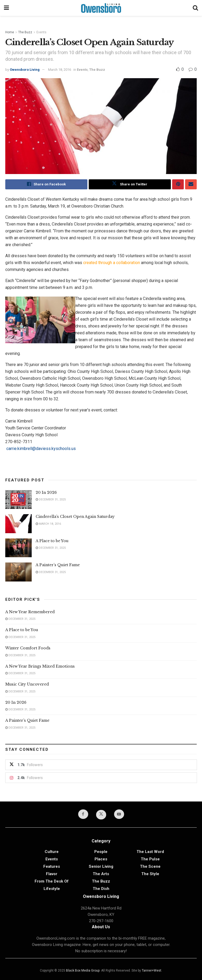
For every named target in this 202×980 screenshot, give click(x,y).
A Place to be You (53, 541)
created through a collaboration (112, 263)
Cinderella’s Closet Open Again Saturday (75, 517)
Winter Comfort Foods (28, 648)
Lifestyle (52, 889)
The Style (150, 874)
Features (52, 867)
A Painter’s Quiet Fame (58, 565)
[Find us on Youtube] (119, 814)
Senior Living (101, 867)
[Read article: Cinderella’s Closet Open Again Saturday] (18, 524)
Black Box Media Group (83, 970)
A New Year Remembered (30, 612)
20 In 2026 (46, 493)
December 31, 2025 (51, 500)
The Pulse (150, 859)
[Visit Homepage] (101, 8)
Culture (52, 852)
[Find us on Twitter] (101, 815)
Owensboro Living (25, 70)
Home (10, 32)
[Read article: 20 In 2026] (18, 500)
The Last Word (150, 852)
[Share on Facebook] (46, 184)
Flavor (52, 874)
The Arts (101, 874)
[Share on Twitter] (130, 184)
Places (101, 859)
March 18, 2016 (60, 70)
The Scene (150, 867)
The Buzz (25, 32)
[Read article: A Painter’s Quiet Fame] (18, 572)
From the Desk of (52, 881)
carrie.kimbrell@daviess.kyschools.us (41, 449)
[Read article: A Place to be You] (18, 548)
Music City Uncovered (27, 684)
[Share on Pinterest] (178, 184)
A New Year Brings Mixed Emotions (40, 666)
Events (41, 32)
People (101, 852)
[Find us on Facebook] (83, 814)
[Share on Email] (191, 184)
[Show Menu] (6, 8)
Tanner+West (152, 970)
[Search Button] (195, 8)
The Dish (101, 889)
